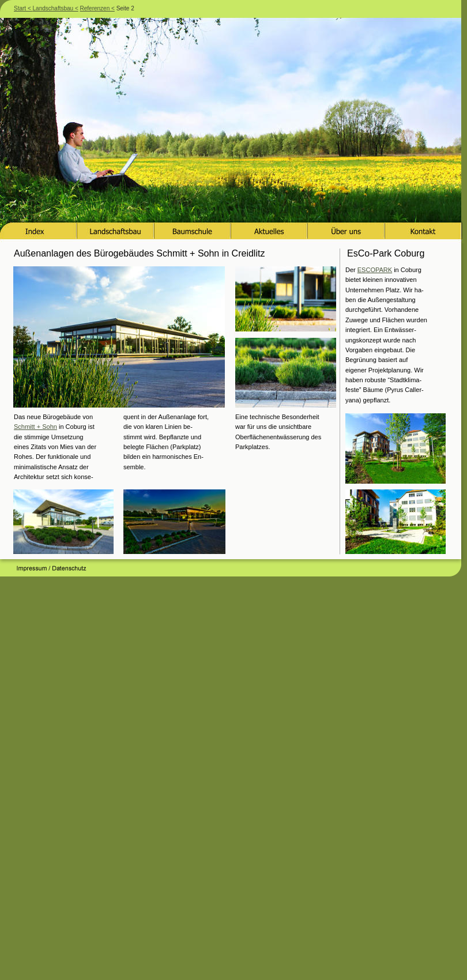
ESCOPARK (375, 270)
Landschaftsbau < (56, 8)
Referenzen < (97, 8)
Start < (23, 8)
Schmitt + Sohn (35, 427)
